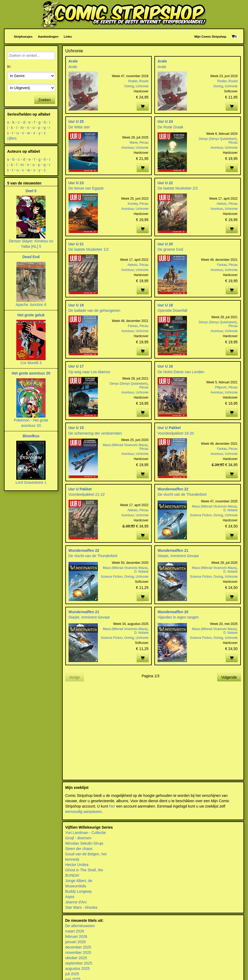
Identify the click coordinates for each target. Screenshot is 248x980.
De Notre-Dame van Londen (181, 372)
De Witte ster (79, 127)
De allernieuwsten (80, 926)
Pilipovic (221, 387)
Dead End (31, 257)
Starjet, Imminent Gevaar (178, 556)
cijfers (12, 138)
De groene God (170, 249)
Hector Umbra (77, 865)
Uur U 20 (165, 244)
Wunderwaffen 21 (173, 550)
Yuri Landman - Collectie (86, 833)
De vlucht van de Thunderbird (182, 494)
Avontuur (128, 148)
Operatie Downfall (172, 310)
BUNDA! (72, 875)
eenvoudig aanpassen (84, 812)
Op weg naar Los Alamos (89, 372)
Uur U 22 (165, 183)
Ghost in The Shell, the (84, 870)
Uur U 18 (165, 305)
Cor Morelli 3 (31, 363)
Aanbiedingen (48, 36)
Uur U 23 (76, 183)
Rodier (133, 81)
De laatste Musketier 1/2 (89, 249)
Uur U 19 (76, 305)
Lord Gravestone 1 (31, 482)
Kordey (133, 204)
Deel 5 (31, 191)
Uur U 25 (76, 121)
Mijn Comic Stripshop (210, 36)
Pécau (144, 143)
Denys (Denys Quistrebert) (218, 139)
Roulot (144, 81)
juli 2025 (72, 974)
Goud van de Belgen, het (86, 854)
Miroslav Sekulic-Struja (84, 843)
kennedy (72, 859)
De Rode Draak (171, 127)
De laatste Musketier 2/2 (178, 188)
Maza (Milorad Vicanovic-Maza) (125, 445)
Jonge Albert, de (79, 881)
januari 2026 (76, 942)
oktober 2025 (76, 958)
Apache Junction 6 (31, 305)
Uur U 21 (76, 244)
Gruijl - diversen (78, 838)
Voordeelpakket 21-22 (87, 494)
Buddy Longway (79, 891)
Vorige (75, 677)
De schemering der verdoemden (95, 433)
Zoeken (45, 100)
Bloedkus (31, 436)
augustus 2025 (78, 969)
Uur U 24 (165, 121)
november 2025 (78, 953)
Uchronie (142, 86)
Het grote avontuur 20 (31, 373)
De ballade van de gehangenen (95, 310)
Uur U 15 (76, 428)
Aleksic (222, 204)
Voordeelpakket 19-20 (176, 433)
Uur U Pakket (169, 428)
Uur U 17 (76, 366)
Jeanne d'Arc (76, 902)
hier (112, 806)
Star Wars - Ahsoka (81, 907)
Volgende (229, 677)
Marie (134, 143)
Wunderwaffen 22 (173, 489)
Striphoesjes (23, 36)
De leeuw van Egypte (86, 188)
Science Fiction (201, 515)
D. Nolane (231, 510)
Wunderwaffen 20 (173, 612)
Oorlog (129, 86)
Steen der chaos (79, 849)
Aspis (70, 897)
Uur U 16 (165, 366)
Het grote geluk (31, 315)
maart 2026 (75, 931)
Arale (73, 61)
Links (68, 36)
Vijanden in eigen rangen (178, 617)
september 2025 (79, 963)
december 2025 (78, 947)
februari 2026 (76, 936)
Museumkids (76, 886)
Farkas (222, 265)
